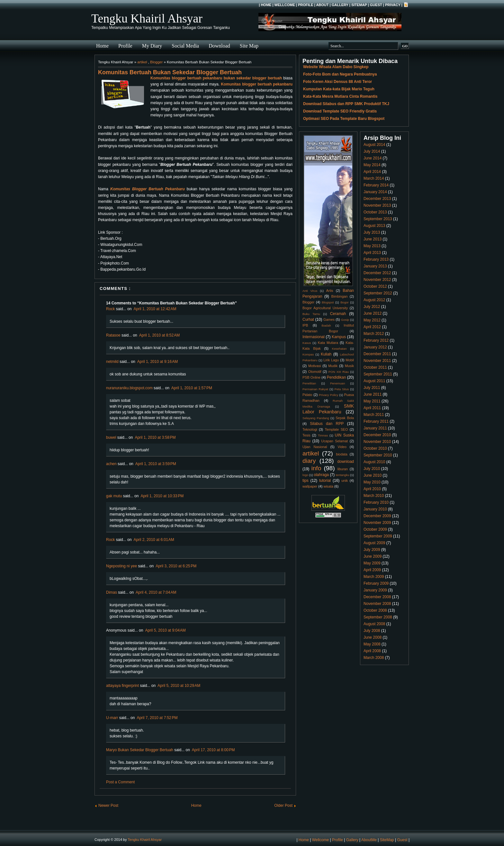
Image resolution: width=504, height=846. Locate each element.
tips (306, 481)
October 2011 (375, 367)
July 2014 (372, 151)
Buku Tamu (311, 314)
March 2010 (374, 496)
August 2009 (374, 543)
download (346, 462)
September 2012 (378, 293)
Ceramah (338, 314)
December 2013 (377, 199)
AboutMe (369, 840)
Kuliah (326, 354)
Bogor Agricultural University (325, 308)
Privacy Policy (328, 395)
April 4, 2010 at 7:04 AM (156, 592)
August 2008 (374, 624)
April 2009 (372, 570)
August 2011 (374, 381)
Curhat (308, 319)
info (316, 468)
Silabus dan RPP (327, 424)
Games (329, 319)
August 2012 (374, 300)
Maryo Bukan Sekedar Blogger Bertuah (140, 750)
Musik (349, 366)
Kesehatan (339, 349)
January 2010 (375, 509)
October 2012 (375, 286)
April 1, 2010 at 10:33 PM (162, 496)
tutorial (325, 481)
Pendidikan (336, 377)
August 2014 (374, 145)
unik (345, 481)
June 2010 (373, 475)
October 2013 (375, 212)
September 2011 (378, 374)
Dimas (112, 592)
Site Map (249, 46)
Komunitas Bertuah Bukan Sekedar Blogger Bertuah (170, 72)
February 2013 (376, 259)
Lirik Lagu (331, 360)
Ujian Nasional (315, 447)
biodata (342, 454)
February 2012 (376, 340)
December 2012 (377, 273)
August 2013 (374, 226)
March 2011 (374, 415)
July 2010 (372, 469)
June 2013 (373, 239)
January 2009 (375, 590)
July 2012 (372, 307)
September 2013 (378, 219)
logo (305, 475)
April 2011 (372, 408)
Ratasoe (113, 335)
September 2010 (378, 455)
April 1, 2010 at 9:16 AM (157, 362)
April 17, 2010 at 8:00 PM (213, 750)
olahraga (321, 475)
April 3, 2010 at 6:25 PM (176, 566)
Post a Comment (120, 782)
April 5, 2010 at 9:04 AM (165, 630)
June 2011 (373, 394)
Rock (110, 309)
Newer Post (108, 806)
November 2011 (377, 361)
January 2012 (375, 347)
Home (266, 5)
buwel (111, 437)
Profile (306, 5)
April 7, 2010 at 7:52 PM (157, 718)
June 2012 (373, 313)
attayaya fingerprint (122, 686)
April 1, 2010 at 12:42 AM (155, 309)
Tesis (306, 435)
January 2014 (375, 192)
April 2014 (372, 172)
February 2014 (376, 185)
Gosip (345, 320)
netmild (112, 362)
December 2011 (377, 354)
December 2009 (377, 516)
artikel (142, 62)
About (322, 5)
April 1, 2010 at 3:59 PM (156, 464)
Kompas (308, 354)
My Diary (152, 46)
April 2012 (372, 327)
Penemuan (337, 383)
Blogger (156, 62)
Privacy (393, 5)
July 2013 (372, 232)
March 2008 (374, 658)
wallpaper (310, 486)
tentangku (342, 475)
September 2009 (378, 536)
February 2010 (376, 502)
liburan (343, 469)
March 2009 (374, 577)
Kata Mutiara (328, 343)
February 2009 (376, 583)
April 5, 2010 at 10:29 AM (179, 686)
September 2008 (378, 617)
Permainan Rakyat (315, 389)
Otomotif (315, 372)
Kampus (339, 337)
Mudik (333, 366)
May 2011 (372, 401)
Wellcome (285, 5)
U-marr (112, 718)
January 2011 (375, 428)
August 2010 (374, 462)
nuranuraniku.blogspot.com (129, 388)
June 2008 (373, 637)
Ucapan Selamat (334, 441)
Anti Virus (310, 291)
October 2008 (375, 610)
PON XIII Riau (339, 372)
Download (219, 46)
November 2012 (377, 280)
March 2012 (374, 334)
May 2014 (372, 165)
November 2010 (377, 442)
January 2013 (375, 266)
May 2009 (372, 563)
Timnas (323, 435)
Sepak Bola (345, 418)
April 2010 (372, 489)
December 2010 (377, 435)
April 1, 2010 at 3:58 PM (155, 437)
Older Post (283, 806)
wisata (328, 486)
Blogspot (328, 302)
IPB (305, 325)
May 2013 (372, 246)
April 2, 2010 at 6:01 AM (154, 540)
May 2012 (372, 320)
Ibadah (326, 325)
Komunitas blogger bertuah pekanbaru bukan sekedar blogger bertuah (216, 78)
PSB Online (311, 377)
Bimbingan (339, 296)
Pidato (307, 395)
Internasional (314, 337)
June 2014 (373, 158)
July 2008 (372, 631)
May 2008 (372, 644)
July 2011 (372, 388)
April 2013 (372, 253)
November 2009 (377, 523)
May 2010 (372, 482)
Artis (330, 291)
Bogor (345, 302)
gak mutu (114, 496)
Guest (376, 5)
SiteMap (359, 5)
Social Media (185, 46)
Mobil (350, 360)
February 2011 (376, 421)
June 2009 (373, 556)
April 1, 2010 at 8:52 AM (159, 335)
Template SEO (337, 429)
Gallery (340, 5)
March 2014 (374, 178)
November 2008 (377, 604)
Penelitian (309, 383)
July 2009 (372, 550)
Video (342, 447)
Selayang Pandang (316, 418)
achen (111, 464)
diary (309, 461)
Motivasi (315, 366)
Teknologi (310, 429)
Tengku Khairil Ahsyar (147, 18)
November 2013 (377, 205)
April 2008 (372, 651)
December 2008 (377, 597)
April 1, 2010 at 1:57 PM (192, 388)
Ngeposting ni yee (122, 566)
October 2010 (375, 448)
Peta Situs (342, 389)
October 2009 (375, 529)
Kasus (307, 343)
